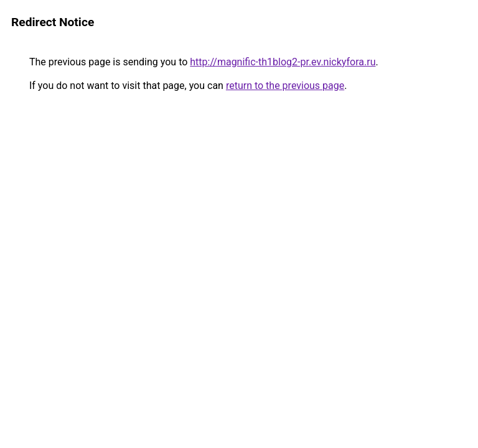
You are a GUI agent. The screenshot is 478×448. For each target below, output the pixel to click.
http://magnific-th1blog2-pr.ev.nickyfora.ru (283, 62)
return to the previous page (285, 86)
